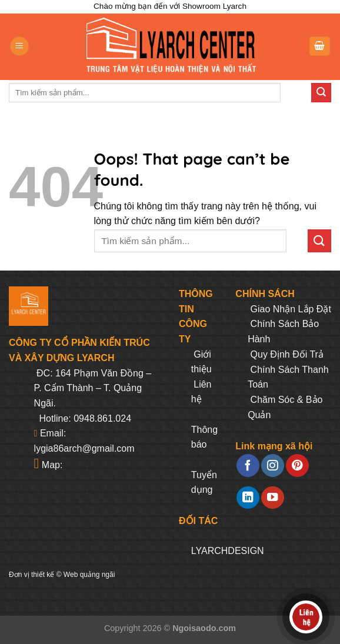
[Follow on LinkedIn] (248, 498)
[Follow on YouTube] (272, 498)
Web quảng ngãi (89, 575)
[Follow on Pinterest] (297, 466)
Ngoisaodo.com (204, 628)
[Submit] (321, 93)
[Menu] (19, 46)
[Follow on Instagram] (272, 466)
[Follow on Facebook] (248, 466)
